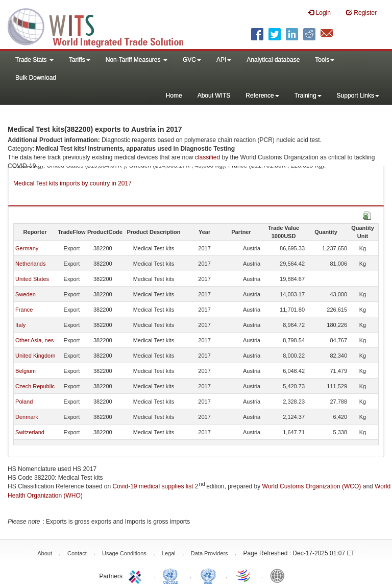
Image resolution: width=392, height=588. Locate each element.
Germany (27, 248)
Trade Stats (34, 60)
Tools (325, 60)
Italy (20, 325)
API (224, 60)
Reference (262, 96)
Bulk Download (36, 78)
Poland (24, 402)
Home (174, 96)
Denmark (27, 417)
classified (207, 157)
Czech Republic (35, 386)
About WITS (214, 96)
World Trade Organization (244, 575)
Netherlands (30, 264)
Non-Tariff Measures (137, 60)
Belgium (26, 371)
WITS (102, 26)
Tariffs (80, 60)
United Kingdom (35, 356)
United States (32, 279)
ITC (137, 575)
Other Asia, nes (34, 340)
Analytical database (273, 60)
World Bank (280, 575)
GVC (192, 60)
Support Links (358, 96)
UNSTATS (208, 575)
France (24, 310)
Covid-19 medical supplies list (153, 486)
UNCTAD (173, 575)
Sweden (26, 294)
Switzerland (30, 432)
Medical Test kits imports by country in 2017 (72, 183)
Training (308, 96)
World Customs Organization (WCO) (312, 486)
